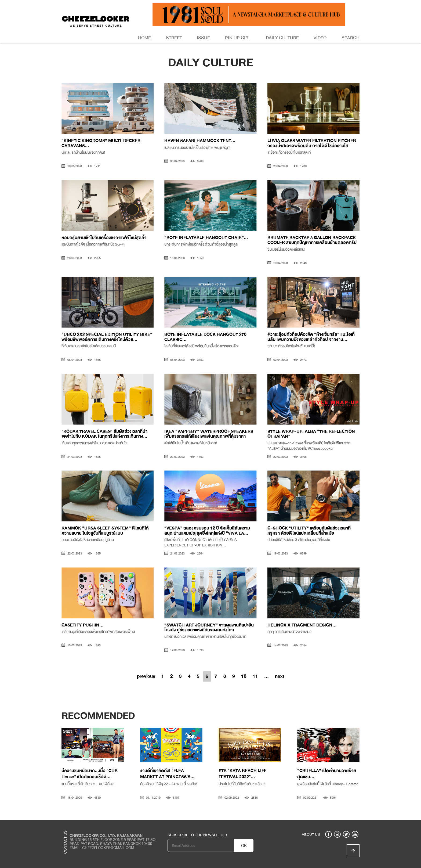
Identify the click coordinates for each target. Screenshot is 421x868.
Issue (203, 38)
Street (174, 38)
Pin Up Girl (238, 38)
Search (351, 38)
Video (320, 38)
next (280, 676)
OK (244, 846)
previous (146, 676)
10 (244, 676)
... (266, 676)
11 (255, 676)
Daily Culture (282, 38)
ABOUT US (311, 834)
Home (144, 38)
